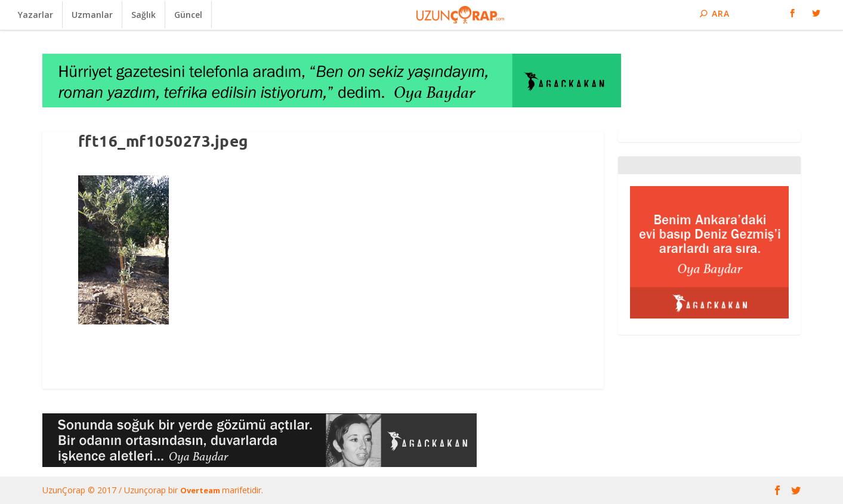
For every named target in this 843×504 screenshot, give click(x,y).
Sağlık (143, 15)
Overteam (201, 490)
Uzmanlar (92, 15)
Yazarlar (35, 15)
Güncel (188, 15)
